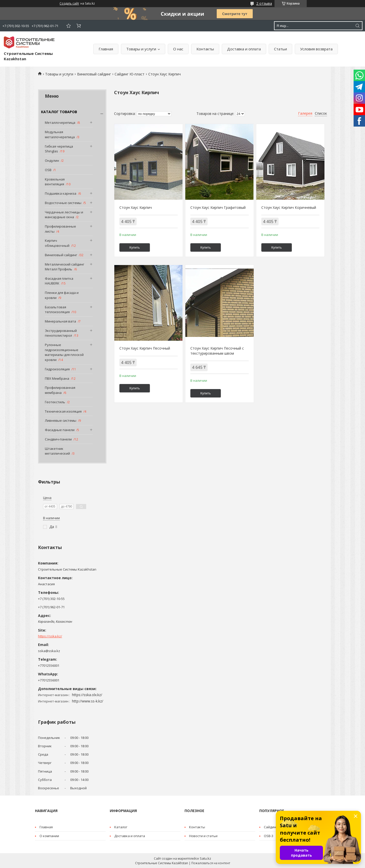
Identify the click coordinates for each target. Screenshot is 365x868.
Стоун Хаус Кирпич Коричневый (289, 207)
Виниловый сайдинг (94, 74)
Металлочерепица (60, 123)
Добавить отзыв (68, 26)
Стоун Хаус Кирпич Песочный (145, 348)
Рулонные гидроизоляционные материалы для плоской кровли (64, 352)
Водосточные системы (63, 203)
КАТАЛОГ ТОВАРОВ (59, 112)
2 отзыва (264, 3)
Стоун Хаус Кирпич (136, 207)
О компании (49, 836)
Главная (106, 49)
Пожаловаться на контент (211, 863)
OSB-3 (269, 836)
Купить (135, 247)
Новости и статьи (203, 836)
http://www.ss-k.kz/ (88, 701)
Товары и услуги (141, 49)
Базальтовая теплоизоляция (57, 310)
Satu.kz (205, 858)
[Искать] (357, 26)
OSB (48, 170)
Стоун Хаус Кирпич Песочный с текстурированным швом (217, 351)
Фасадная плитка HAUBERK (59, 281)
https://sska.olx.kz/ (87, 695)
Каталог (121, 827)
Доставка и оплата (244, 49)
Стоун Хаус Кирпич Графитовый (218, 207)
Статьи (280, 49)
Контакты (205, 49)
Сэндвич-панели (58, 439)
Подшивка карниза (61, 193)
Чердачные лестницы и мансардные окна (64, 215)
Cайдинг (271, 827)
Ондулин (52, 160)
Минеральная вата (60, 321)
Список (321, 113)
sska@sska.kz (49, 651)
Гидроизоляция (57, 369)
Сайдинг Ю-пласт (130, 74)
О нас (178, 49)
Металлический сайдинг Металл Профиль (65, 267)
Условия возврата (316, 49)
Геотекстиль (55, 402)
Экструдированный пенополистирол (61, 333)
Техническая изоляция (63, 411)
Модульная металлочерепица (60, 134)
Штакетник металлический (57, 451)
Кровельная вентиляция (55, 182)
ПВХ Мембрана (57, 378)
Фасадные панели (60, 430)
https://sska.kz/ (50, 636)
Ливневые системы (61, 420)
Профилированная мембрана (60, 390)
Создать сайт (69, 4)
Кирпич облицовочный (57, 243)
